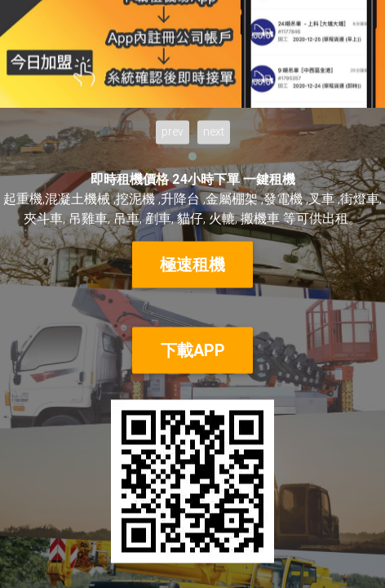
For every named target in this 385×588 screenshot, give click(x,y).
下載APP (193, 350)
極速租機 (192, 264)
